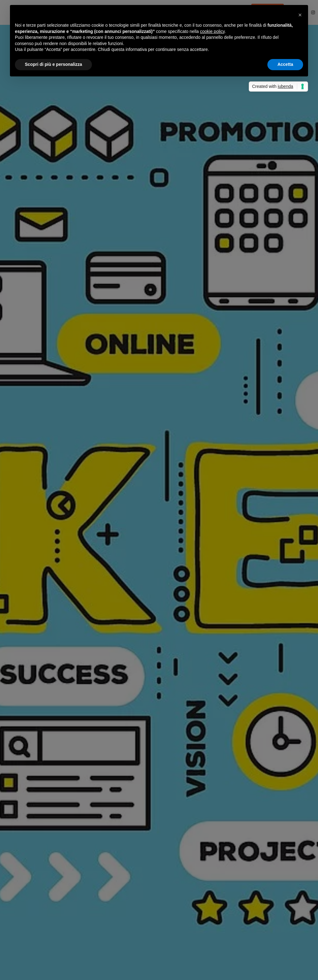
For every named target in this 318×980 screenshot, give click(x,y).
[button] (300, 15)
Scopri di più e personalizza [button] (53, 64)
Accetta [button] (285, 64)
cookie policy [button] (212, 31)
